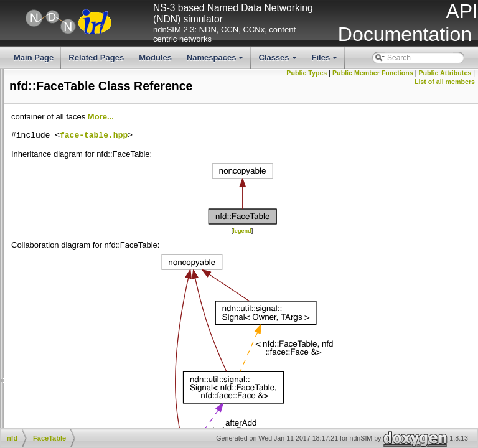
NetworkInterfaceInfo (84, 328)
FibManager (69, 264)
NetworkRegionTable (84, 348)
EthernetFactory (76, 233)
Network (63, 317)
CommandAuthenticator (88, 202)
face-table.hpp (280, 152)
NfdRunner (67, 380)
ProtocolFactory (75, 412)
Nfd (55, 359)
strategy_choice (75, 170)
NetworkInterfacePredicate (93, 338)
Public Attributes (382, 82)
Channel (63, 191)
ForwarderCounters (81, 286)
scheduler (65, 159)
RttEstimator (70, 422)
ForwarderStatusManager (91, 296)
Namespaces (216, 61)
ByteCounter (70, 180)
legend (335, 246)
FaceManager (72, 243)
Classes (278, 61)
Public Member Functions (431, 73)
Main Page (34, 58)
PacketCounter (74, 391)
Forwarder (66, 275)
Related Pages (96, 58)
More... (288, 133)
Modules (155, 58)
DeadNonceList (75, 223)
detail (58, 75)
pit (53, 138)
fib (53, 96)
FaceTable (66, 254)
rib (53, 149)
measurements (74, 118)
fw (53, 107)
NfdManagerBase (78, 370)
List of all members (445, 82)
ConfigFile (66, 212)
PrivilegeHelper (74, 401)
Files (326, 61)
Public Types (365, 73)
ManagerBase (73, 307)
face (56, 86)
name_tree (67, 128)
